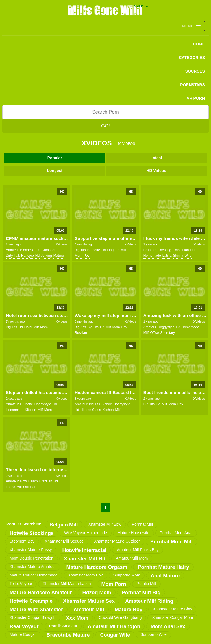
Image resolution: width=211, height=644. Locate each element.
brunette (94, 250)
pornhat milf (143, 524)
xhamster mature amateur (33, 567)
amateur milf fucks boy (138, 550)
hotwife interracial (84, 550)
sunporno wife (154, 634)
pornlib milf (146, 584)
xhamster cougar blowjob (33, 617)
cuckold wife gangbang (120, 617)
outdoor (29, 487)
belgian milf (64, 525)
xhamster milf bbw (105, 524)
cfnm (36, 250)
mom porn (114, 584)
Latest (156, 158)
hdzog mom (97, 593)
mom (78, 256)
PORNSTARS (192, 85)
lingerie (113, 250)
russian (81, 333)
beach (33, 481)
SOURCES (195, 71)
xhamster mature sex (89, 601)
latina (167, 256)
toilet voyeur (21, 584)
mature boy (129, 610)
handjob (28, 256)
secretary (168, 333)
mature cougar (23, 634)
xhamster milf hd (85, 559)
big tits (80, 250)
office (154, 333)
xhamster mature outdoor (117, 541)
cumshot (48, 250)
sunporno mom (127, 575)
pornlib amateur (63, 626)
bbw (23, 481)
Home (199, 44)
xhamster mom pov (85, 575)
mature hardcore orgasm (97, 567)
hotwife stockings (32, 533)
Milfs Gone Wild (106, 10)
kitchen (31, 410)
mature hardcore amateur (41, 593)
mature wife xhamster (36, 610)
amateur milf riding (149, 601)
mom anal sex (168, 626)
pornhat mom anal (176, 533)
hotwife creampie (31, 601)
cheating (164, 250)
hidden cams (91, 410)
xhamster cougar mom (172, 617)
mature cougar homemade (34, 575)
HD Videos (156, 171)
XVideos (62, 244)
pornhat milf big (141, 593)
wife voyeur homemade (86, 533)
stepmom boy (22, 541)
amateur (12, 250)
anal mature (165, 576)
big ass (80, 327)
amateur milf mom (132, 558)
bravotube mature (68, 635)
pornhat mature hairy (163, 567)
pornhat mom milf (172, 542)
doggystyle (166, 327)
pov (87, 256)
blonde (25, 250)
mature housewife (133, 533)
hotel (28, 327)
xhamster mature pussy (31, 550)
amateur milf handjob (114, 626)
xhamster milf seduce (64, 541)
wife (188, 256)
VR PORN (196, 98)
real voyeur (24, 626)
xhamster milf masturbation (67, 584)
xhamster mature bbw (172, 609)
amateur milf (89, 610)
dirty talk (13, 256)
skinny (178, 256)
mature (59, 256)
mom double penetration (31, 558)
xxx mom (77, 618)
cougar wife (115, 635)
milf (123, 250)
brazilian (46, 481)
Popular (55, 158)
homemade (152, 256)
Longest (55, 171)
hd (37, 256)
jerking (46, 256)
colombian (181, 250)
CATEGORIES (192, 58)
